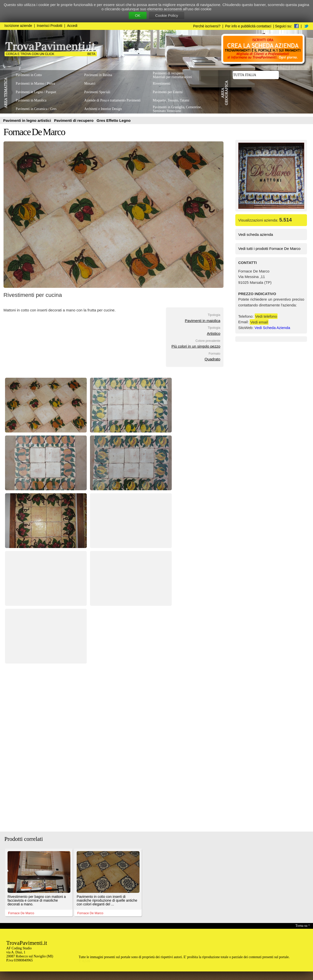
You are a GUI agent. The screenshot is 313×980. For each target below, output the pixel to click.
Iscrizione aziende (18, 26)
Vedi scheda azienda (256, 234)
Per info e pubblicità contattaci (248, 26)
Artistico (214, 333)
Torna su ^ (303, 926)
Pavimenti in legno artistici (28, 120)
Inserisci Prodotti (50, 26)
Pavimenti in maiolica (203, 321)
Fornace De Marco (34, 132)
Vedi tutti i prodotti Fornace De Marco (270, 249)
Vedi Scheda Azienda (272, 328)
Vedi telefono (266, 316)
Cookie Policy (167, 15)
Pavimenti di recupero (74, 120)
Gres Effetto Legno (114, 120)
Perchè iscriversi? (207, 26)
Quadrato (213, 359)
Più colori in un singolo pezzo (196, 346)
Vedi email (259, 322)
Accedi (72, 26)
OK (138, 15)
